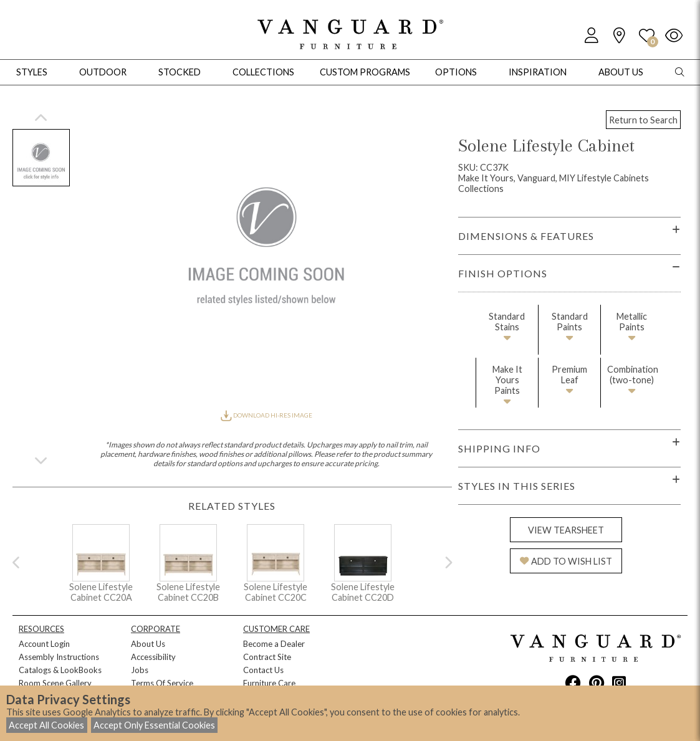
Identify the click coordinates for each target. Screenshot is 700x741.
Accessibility (153, 657)
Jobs (140, 670)
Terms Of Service (162, 683)
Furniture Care (269, 683)
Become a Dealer (274, 644)
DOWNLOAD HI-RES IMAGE (266, 415)
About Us (148, 644)
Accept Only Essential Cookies (154, 725)
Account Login (44, 644)
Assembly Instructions (59, 657)
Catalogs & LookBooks (60, 670)
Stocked (180, 72)
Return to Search (643, 120)
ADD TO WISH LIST (566, 561)
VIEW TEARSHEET (566, 530)
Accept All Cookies (46, 725)
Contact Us (263, 670)
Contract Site (267, 657)
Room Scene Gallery (55, 683)
